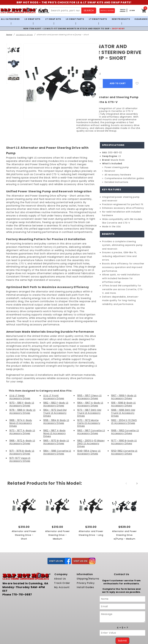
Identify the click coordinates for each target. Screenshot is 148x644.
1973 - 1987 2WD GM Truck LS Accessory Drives (89, 384)
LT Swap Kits (53, 19)
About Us (60, 544)
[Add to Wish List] (137, 79)
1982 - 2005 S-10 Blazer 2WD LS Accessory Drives (91, 409)
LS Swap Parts (74, 19)
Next (137, 449)
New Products (120, 19)
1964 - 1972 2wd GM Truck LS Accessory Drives (55, 384)
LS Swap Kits (32, 19)
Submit (122, 605)
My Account (61, 552)
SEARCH (88, 10)
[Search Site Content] (65, 11)
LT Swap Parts (97, 19)
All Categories (10, 19)
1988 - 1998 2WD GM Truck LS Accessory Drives (123, 384)
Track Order (61, 548)
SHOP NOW (115, 24)
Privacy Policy (85, 548)
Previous (126, 449)
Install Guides (85, 552)
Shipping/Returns (87, 544)
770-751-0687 (20, 556)
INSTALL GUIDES (107, 11)
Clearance (141, 19)
